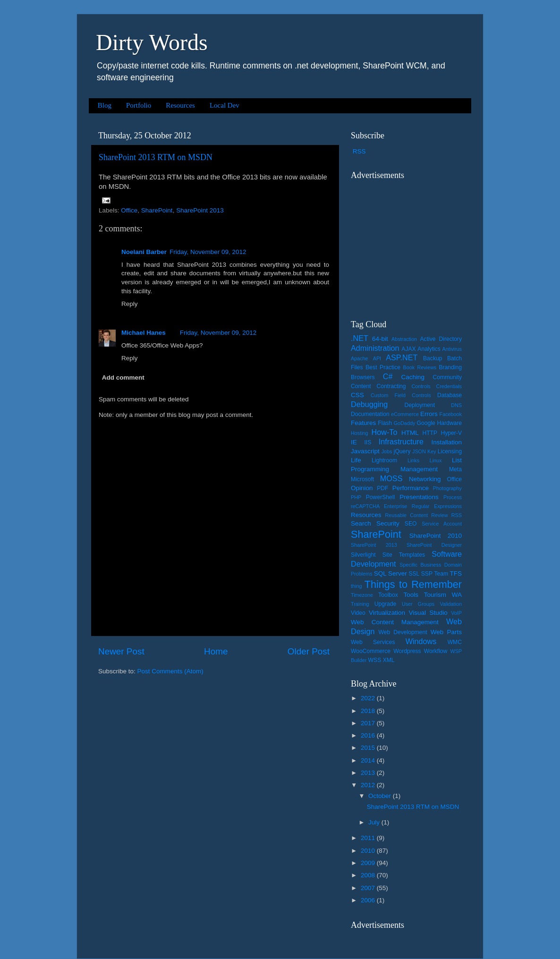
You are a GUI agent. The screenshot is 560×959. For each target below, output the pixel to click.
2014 (369, 760)
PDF (382, 488)
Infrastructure (401, 441)
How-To (385, 432)
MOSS (391, 478)
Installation (446, 442)
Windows (421, 641)
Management (419, 469)
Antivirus (452, 349)
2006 (369, 900)
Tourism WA (443, 595)
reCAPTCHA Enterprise (379, 506)
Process (453, 497)
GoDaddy (405, 423)
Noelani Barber (144, 252)
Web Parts (446, 632)
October (381, 796)
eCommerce (405, 414)
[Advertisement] (410, 244)
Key (432, 451)
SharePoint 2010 (436, 536)
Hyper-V (452, 433)
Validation (451, 604)
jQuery (402, 451)
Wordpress (407, 651)
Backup (433, 358)
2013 (369, 773)
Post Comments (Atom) (170, 671)
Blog (105, 105)
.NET (360, 338)
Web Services (373, 642)
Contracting (391, 386)
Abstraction (404, 339)
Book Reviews (420, 367)
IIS (368, 442)
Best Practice (383, 367)
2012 (369, 785)
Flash (385, 423)
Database (450, 395)
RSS (359, 151)
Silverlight (363, 555)
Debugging (369, 404)
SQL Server (390, 573)
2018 (369, 711)
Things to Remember (413, 584)
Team (441, 574)
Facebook (451, 414)
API (377, 358)
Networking (425, 479)
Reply (130, 304)
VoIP (456, 613)
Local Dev (225, 105)
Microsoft (362, 479)
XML (389, 660)
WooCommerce (371, 651)
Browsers (363, 377)
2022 (369, 698)
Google (426, 423)
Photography (447, 488)
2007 (369, 888)
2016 (369, 735)
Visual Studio (428, 613)
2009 (369, 863)
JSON (419, 451)
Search (361, 523)
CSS (357, 395)
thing (356, 586)
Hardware (449, 423)
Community (447, 377)
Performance (411, 488)
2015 (369, 748)
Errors (429, 414)
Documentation (370, 414)
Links (413, 460)
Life (356, 460)
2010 (369, 851)
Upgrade (386, 604)
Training (360, 604)
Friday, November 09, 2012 (208, 252)
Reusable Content (406, 515)
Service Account (442, 524)
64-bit (380, 339)
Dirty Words (152, 42)
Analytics (429, 349)
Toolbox (388, 595)
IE (354, 442)
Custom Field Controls (401, 395)
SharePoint (157, 210)
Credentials (449, 386)
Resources (180, 105)
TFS (456, 573)
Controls (421, 386)
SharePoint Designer (434, 545)
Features (363, 423)
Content (361, 386)
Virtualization (387, 613)
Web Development (403, 632)
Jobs (387, 451)
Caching (413, 377)
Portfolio (139, 105)
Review (439, 515)
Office (129, 210)
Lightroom (384, 460)
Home (216, 651)
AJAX (408, 349)
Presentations (419, 497)
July (375, 822)
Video (358, 613)
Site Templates (404, 555)
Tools (411, 595)
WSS (375, 660)
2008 (369, 875)
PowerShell (380, 497)
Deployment (420, 405)
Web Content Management (395, 622)
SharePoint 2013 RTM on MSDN (156, 157)
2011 (369, 838)
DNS (456, 405)
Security (388, 523)
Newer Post (121, 651)
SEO (411, 524)
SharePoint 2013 (200, 210)
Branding (450, 367)
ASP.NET (402, 357)
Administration (375, 348)
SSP (427, 574)
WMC (455, 642)
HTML (410, 433)
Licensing (450, 451)
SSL (414, 574)
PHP (356, 497)
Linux (436, 460)
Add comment (123, 378)
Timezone (362, 595)
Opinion (362, 488)
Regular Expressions (437, 506)
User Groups (418, 604)
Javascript (365, 451)
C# (388, 376)
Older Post (309, 651)
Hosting (360, 433)
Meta (455, 469)
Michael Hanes (144, 333)
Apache (360, 358)
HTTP (430, 433)
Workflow (436, 651)
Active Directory (441, 339)
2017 (369, 723)
